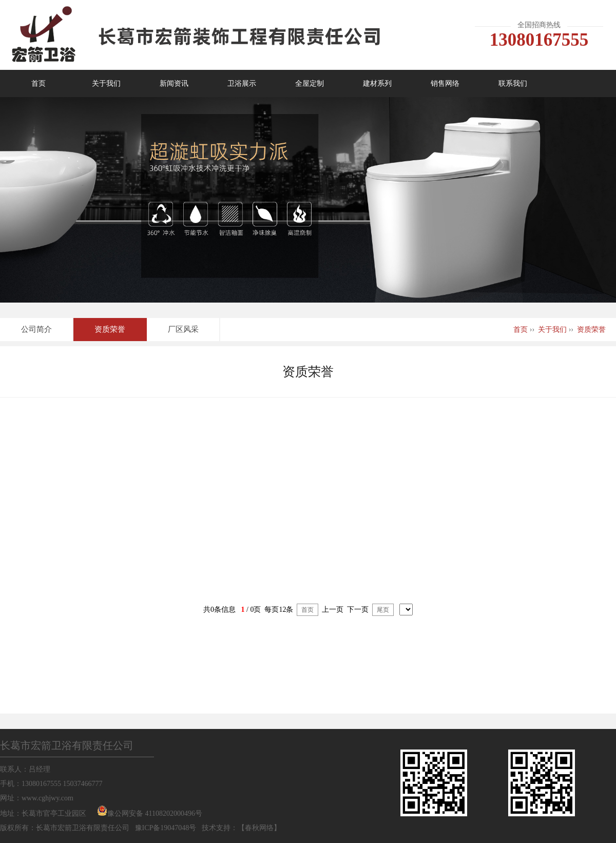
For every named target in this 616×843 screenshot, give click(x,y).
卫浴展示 (242, 83)
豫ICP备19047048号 (166, 828)
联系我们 (513, 83)
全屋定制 (310, 83)
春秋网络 (259, 828)
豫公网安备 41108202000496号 (155, 813)
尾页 (383, 610)
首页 (38, 83)
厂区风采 (183, 329)
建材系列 (377, 83)
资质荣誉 (110, 329)
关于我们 (106, 83)
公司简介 (36, 329)
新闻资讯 (174, 83)
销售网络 (445, 83)
